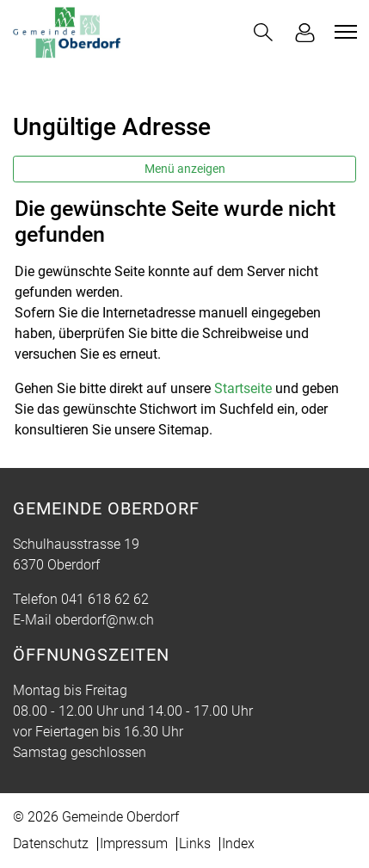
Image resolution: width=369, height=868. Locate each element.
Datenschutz (51, 843)
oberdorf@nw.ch (105, 620)
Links (195, 843)
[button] (263, 32)
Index (238, 843)
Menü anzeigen (185, 169)
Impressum (134, 843)
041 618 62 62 (105, 599)
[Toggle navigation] (343, 32)
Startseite (243, 388)
